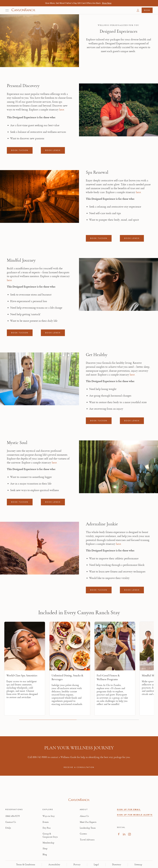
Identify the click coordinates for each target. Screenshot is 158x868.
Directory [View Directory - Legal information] (117, 865)
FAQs (8, 828)
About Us (84, 816)
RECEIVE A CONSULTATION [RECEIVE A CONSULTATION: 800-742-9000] (79, 767)
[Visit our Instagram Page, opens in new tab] (129, 834)
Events (46, 822)
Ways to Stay (49, 816)
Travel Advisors (87, 840)
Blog (45, 855)
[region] (79, 671)
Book (147, 10)
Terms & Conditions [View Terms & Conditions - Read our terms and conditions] (26, 865)
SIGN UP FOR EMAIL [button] (129, 809)
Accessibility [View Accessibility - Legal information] (54, 865)
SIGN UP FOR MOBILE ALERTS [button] (135, 815)
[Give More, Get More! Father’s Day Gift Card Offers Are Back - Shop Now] (107, 3)
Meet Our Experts (88, 822)
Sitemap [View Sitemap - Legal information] (138, 865)
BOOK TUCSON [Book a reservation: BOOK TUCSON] (20, 150)
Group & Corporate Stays (50, 835)
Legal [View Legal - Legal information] (96, 865)
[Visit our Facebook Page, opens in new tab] (119, 834)
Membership (48, 843)
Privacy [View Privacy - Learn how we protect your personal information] (77, 865)
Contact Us (11, 822)
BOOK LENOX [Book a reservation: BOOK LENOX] (53, 150)
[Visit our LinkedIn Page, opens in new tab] (124, 834)
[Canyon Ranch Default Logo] (23, 10)
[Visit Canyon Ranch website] (79, 800)
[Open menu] (7, 10)
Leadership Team (88, 828)
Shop (45, 849)
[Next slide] (151, 659)
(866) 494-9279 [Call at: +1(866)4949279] (13, 816)
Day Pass (47, 828)
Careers (83, 834)
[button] (138, 10)
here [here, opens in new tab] (62, 110)
